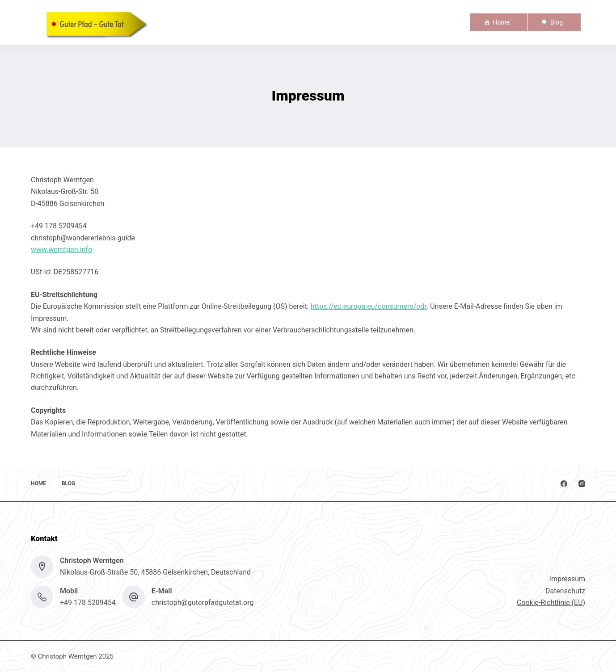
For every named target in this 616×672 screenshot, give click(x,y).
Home (501, 22)
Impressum (567, 579)
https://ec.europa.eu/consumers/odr (369, 306)
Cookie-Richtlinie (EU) (551, 603)
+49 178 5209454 (88, 603)
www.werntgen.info (61, 250)
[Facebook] (564, 484)
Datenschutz (565, 591)
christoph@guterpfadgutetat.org (203, 603)
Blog (557, 22)
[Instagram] (582, 484)
